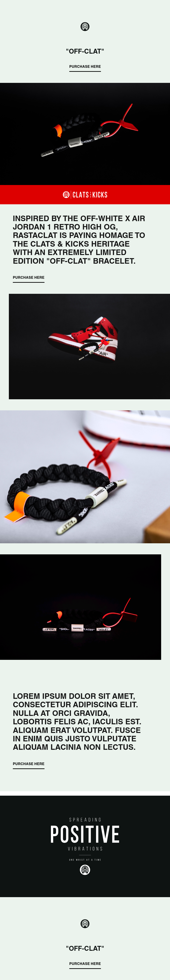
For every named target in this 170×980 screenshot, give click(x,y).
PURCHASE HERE (85, 67)
